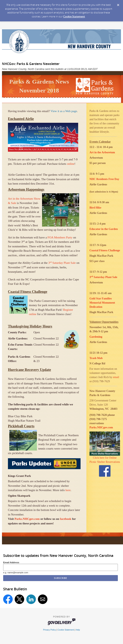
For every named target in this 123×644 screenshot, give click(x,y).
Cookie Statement (74, 16)
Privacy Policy (49, 630)
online (71, 164)
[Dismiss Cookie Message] (118, 4)
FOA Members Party (60, 237)
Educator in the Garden (104, 229)
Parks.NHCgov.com (27, 519)
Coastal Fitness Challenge (105, 250)
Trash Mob (96, 358)
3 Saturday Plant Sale (62, 263)
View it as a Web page (64, 111)
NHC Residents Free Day (104, 179)
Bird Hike (95, 208)
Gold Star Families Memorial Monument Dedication (102, 303)
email (116, 377)
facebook (66, 519)
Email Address (11, 562)
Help (78, 630)
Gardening (96, 337)
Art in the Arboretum (102, 152)
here (68, 490)
